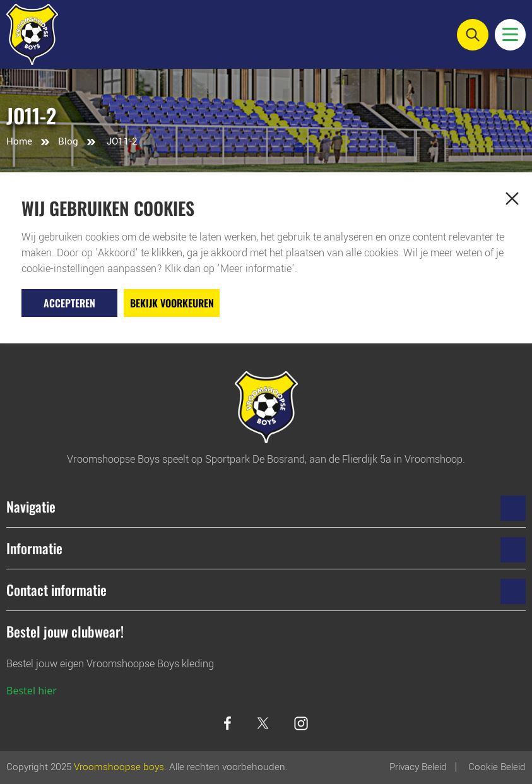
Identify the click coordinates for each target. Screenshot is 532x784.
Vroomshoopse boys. (120, 767)
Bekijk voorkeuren (172, 303)
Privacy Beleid (418, 767)
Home (19, 141)
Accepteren (69, 303)
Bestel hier (32, 691)
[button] (512, 198)
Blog (68, 141)
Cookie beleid (497, 767)
